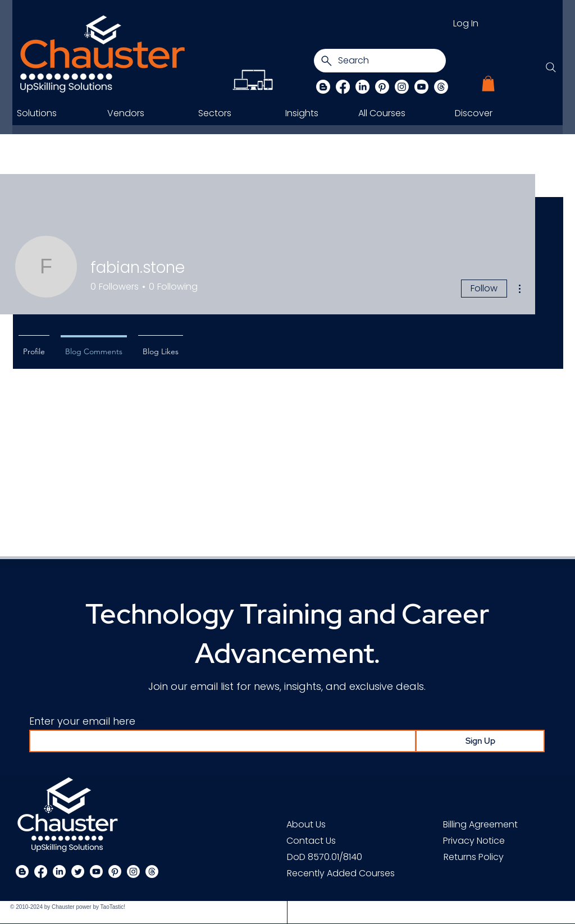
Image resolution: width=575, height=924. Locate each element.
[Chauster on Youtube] (421, 87)
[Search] (380, 61)
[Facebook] (343, 87)
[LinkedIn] (362, 87)
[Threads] (441, 87)
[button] (488, 83)
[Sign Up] (480, 741)
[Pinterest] (382, 87)
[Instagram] (402, 87)
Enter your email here (82, 721)
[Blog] (323, 87)
